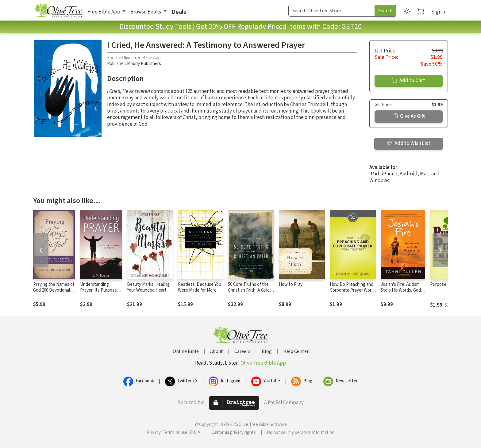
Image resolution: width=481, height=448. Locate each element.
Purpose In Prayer (447, 284)
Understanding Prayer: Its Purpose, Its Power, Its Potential (99, 293)
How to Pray (291, 284)
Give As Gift (409, 116)
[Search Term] (332, 11)
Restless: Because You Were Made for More (200, 287)
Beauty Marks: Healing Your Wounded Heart (148, 287)
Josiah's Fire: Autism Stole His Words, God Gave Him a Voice (401, 290)
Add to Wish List (409, 144)
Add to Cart (409, 81)
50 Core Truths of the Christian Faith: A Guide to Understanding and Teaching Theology (250, 293)
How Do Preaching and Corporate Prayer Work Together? (352, 290)
